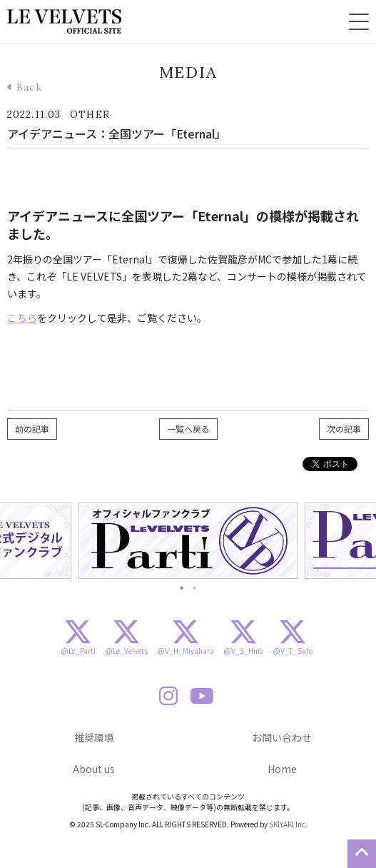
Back (25, 87)
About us (94, 769)
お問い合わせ (282, 737)
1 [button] (182, 587)
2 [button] (195, 587)
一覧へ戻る (188, 429)
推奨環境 (94, 737)
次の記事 (344, 429)
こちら (22, 318)
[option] (188, 541)
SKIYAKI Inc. (288, 824)
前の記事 (32, 429)
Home (282, 769)
